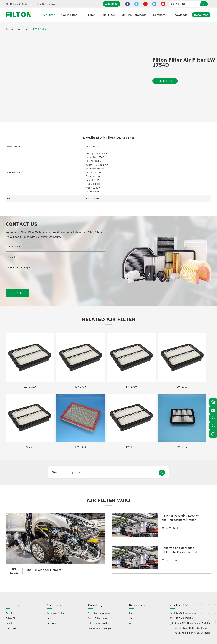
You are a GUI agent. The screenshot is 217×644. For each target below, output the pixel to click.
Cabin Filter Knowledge (100, 618)
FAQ (131, 613)
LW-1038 (81, 447)
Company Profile (56, 613)
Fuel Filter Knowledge (99, 628)
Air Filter (49, 15)
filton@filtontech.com (47, 4)
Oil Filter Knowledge (99, 623)
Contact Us (112, 4)
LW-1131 (131, 447)
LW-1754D (39, 29)
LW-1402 (182, 447)
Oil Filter (89, 15)
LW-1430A (30, 386)
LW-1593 (182, 386)
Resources (201, 15)
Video (132, 618)
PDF (131, 623)
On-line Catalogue (134, 15)
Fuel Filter (108, 15)
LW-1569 (131, 386)
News (49, 618)
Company (159, 15)
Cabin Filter (69, 15)
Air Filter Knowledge (99, 613)
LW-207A (30, 447)
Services (51, 623)
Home (10, 29)
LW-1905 (81, 386)
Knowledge (180, 15)
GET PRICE (17, 293)
